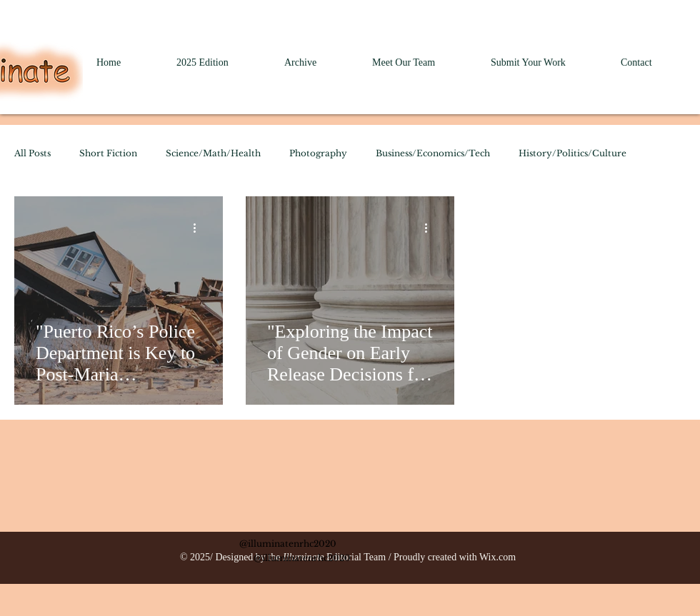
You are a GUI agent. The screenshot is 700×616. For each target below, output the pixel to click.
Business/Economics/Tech (433, 153)
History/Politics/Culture (572, 153)
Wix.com (497, 557)
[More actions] (199, 228)
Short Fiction (108, 153)
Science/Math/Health (213, 153)
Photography (318, 153)
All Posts (32, 153)
